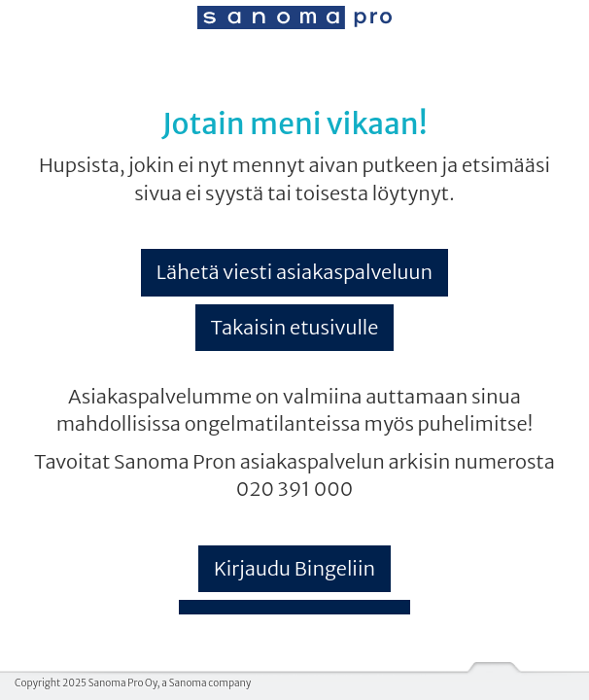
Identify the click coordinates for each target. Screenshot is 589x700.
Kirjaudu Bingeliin (294, 568)
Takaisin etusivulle (295, 327)
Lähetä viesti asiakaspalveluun (294, 272)
